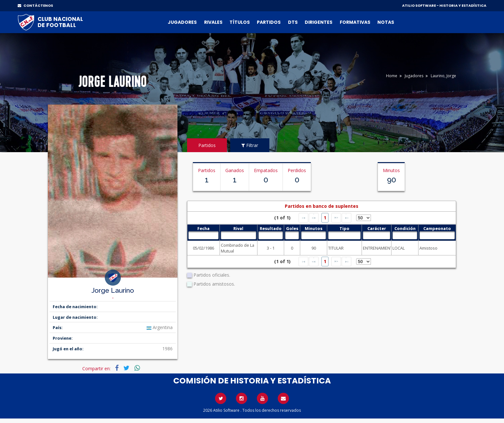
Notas (386, 22)
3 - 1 (271, 248)
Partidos (269, 22)
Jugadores (182, 22)
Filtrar (250, 145)
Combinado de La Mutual (238, 248)
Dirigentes (319, 22)
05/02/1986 (203, 248)
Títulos (240, 22)
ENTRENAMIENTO (377, 248)
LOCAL (399, 248)
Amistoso (428, 248)
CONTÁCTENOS (35, 5)
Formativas (355, 22)
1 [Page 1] (325, 218)
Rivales (213, 22)
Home (392, 76)
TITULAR (336, 248)
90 (314, 248)
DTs (293, 22)
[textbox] (203, 235)
